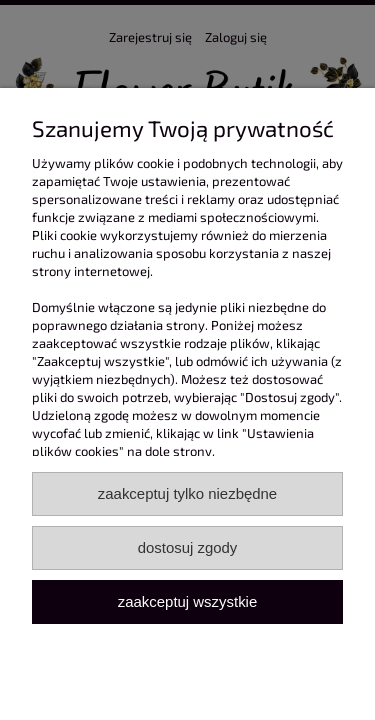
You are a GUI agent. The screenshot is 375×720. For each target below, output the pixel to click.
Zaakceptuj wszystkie (187, 601)
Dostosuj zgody (188, 547)
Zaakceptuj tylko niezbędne (187, 493)
